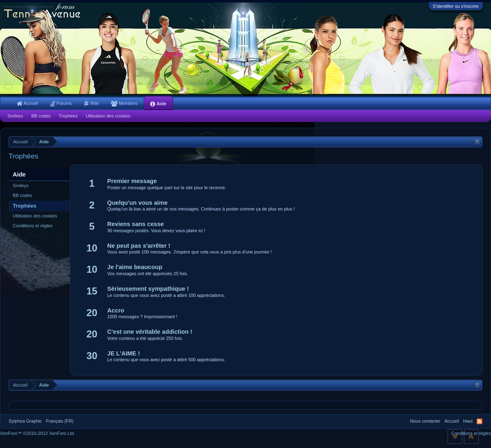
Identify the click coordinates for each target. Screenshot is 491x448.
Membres (124, 103)
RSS (480, 421)
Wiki (91, 103)
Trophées (25, 206)
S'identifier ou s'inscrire (456, 6)
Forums (61, 103)
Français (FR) (60, 421)
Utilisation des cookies (35, 216)
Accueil (27, 103)
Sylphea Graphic (25, 421)
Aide (158, 104)
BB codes (22, 195)
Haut (468, 421)
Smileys (21, 186)
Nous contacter (425, 421)
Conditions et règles (33, 226)
